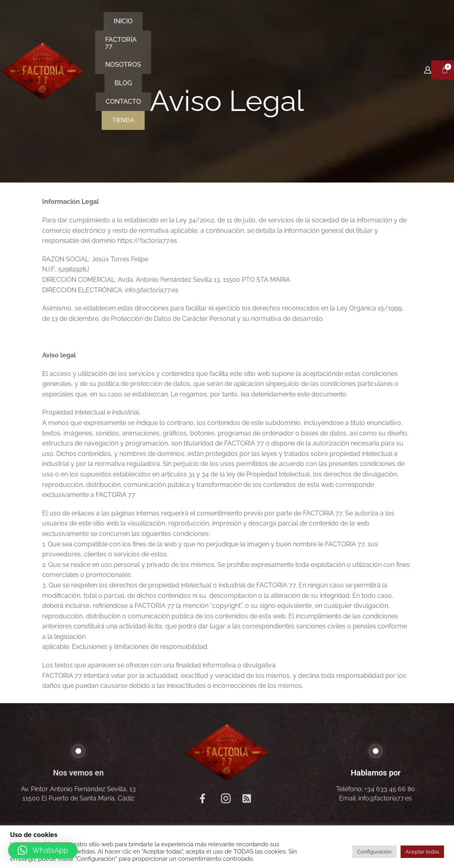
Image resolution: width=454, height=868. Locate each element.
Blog (275, 32)
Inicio (121, 32)
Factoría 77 (171, 32)
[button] (43, 850)
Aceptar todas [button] (422, 852)
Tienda (226, 50)
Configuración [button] (374, 852)
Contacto (322, 32)
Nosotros (229, 32)
